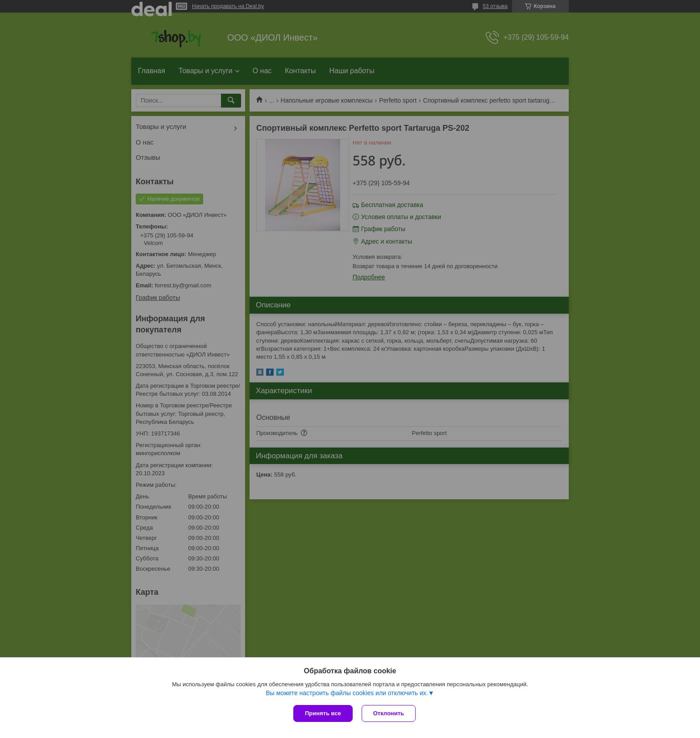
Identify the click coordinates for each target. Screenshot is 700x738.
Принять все (323, 713)
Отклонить (389, 713)
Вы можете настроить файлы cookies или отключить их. (347, 693)
